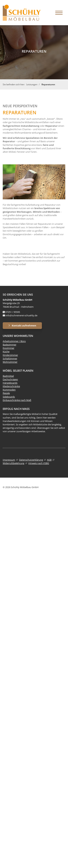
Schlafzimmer (10, 358)
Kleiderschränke (11, 386)
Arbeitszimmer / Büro (14, 341)
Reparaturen (48, 84)
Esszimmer (9, 348)
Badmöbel (8, 376)
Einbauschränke (11, 400)
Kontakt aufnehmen (24, 325)
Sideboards (9, 397)
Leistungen (32, 84)
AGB (49, 460)
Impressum (9, 460)
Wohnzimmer (10, 362)
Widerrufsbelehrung (14, 463)
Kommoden (9, 390)
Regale (6, 393)
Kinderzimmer (10, 355)
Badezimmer (10, 345)
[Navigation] (59, 13)
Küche (6, 351)
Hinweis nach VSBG (39, 463)
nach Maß (26, 400)
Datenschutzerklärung (31, 460)
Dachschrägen (10, 379)
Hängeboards (10, 383)
